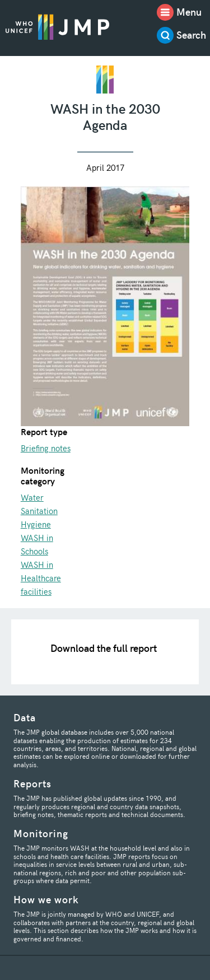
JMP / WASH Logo (57, 27)
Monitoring (41, 833)
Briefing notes (46, 448)
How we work (46, 899)
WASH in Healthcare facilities (41, 578)
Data (25, 717)
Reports (32, 783)
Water (32, 497)
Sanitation (39, 511)
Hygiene (36, 524)
